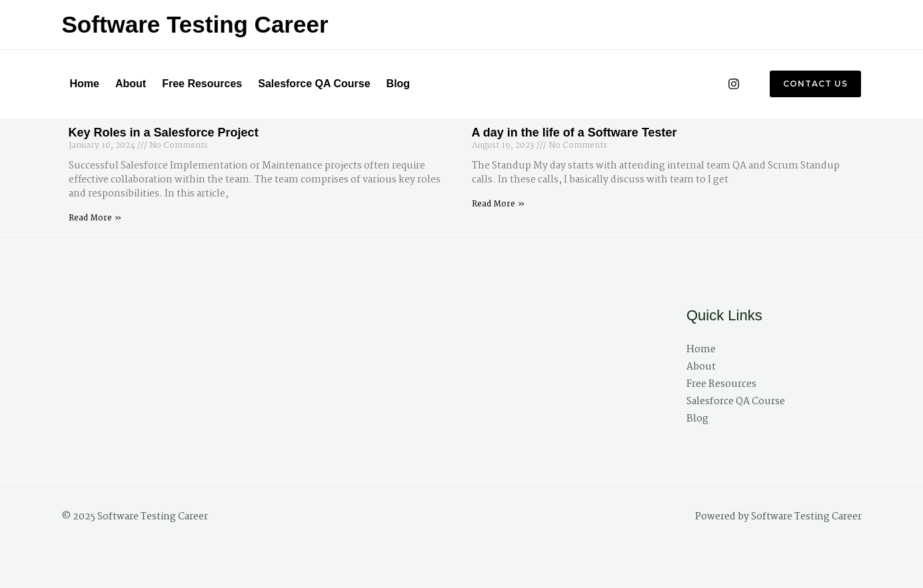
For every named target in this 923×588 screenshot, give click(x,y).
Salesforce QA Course (314, 84)
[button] (807, 84)
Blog (399, 84)
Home (85, 84)
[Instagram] (734, 84)
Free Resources (202, 84)
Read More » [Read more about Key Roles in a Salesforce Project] (95, 218)
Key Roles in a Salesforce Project (164, 133)
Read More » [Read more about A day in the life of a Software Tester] (498, 204)
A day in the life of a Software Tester (574, 133)
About (131, 84)
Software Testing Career (195, 24)
